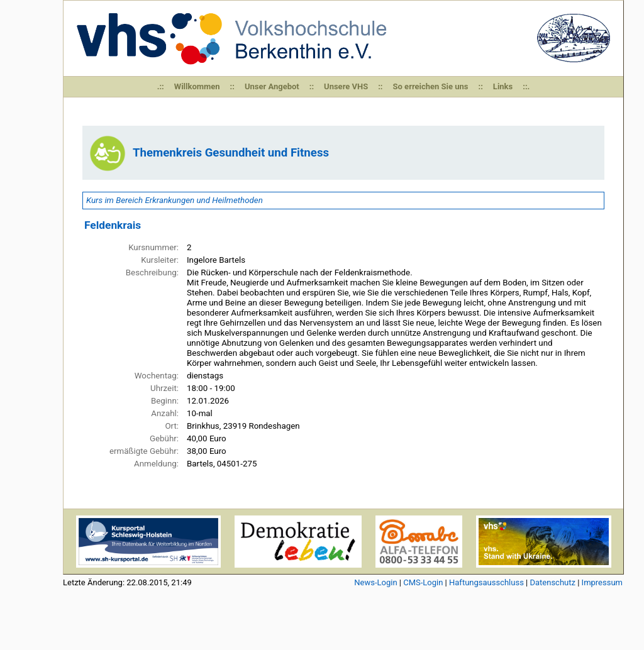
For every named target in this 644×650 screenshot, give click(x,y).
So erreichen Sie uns (431, 86)
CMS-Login (423, 582)
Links (503, 86)
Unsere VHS (346, 86)
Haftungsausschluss (486, 582)
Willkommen (197, 86)
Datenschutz (552, 582)
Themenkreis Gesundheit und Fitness (231, 153)
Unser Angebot (272, 86)
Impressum (602, 582)
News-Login (375, 582)
